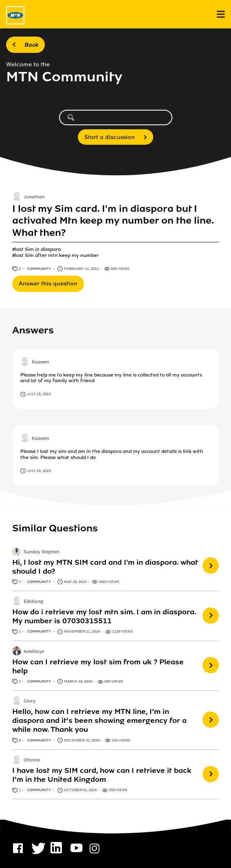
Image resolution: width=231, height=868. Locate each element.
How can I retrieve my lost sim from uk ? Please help (98, 666)
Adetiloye (34, 652)
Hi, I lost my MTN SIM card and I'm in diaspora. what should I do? (105, 567)
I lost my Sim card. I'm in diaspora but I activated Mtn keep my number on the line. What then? (113, 221)
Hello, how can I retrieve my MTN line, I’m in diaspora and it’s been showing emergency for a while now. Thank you (99, 720)
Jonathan (34, 197)
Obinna (32, 760)
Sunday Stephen (42, 552)
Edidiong (33, 602)
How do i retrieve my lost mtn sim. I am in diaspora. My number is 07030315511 (104, 616)
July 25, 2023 (39, 394)
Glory (30, 702)
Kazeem (41, 362)
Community (40, 269)
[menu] (221, 14)
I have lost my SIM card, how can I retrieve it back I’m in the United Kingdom (102, 775)
